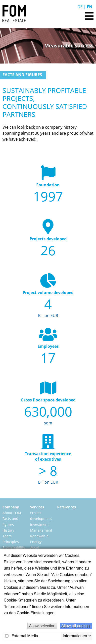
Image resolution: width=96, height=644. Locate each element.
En (90, 7)
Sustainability (14, 547)
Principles (11, 542)
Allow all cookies (76, 626)
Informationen (75, 636)
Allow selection (42, 626)
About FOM (12, 513)
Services (37, 507)
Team (7, 536)
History (8, 530)
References (67, 507)
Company (11, 507)
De (80, 7)
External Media (22, 636)
